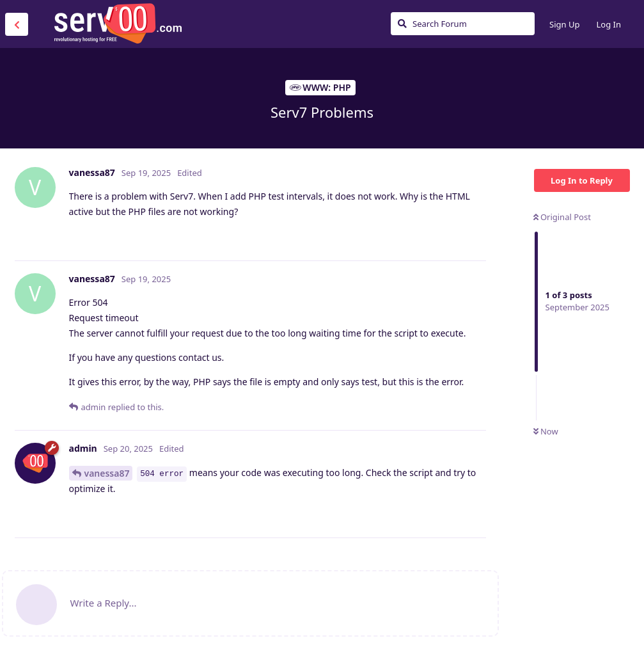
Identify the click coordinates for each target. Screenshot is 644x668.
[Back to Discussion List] (17, 24)
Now (546, 431)
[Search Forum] (463, 24)
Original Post (562, 217)
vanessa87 (107, 473)
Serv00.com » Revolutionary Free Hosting (118, 24)
